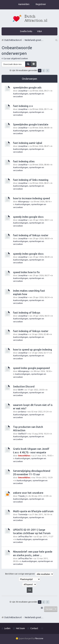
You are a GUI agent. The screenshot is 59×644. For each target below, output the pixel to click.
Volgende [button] (48, 71)
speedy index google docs (28, 217)
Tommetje (23, 514)
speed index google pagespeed (31, 368)
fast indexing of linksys (27, 313)
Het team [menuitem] (20, 628)
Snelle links (26, 31)
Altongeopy (24, 201)
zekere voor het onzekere (28, 493)
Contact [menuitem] (34, 628)
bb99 (20, 390)
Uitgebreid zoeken (34, 64)
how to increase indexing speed (31, 198)
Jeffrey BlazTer (25, 536)
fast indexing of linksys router (31, 235)
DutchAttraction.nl (13, 617)
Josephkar (23, 91)
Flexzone (39, 638)
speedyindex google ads (27, 88)
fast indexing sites (24, 161)
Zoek (28, 64)
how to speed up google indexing (32, 350)
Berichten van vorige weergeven (29, 574)
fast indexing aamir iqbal (28, 143)
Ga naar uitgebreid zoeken (16, 58)
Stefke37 (22, 434)
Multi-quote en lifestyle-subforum (33, 511)
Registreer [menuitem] (41, 4)
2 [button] (44, 71)
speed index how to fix (26, 272)
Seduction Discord (24, 386)
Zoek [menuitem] (56, 40)
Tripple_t (22, 496)
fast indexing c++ (23, 106)
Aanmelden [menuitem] (24, 4)
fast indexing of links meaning (31, 180)
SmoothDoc (24, 456)
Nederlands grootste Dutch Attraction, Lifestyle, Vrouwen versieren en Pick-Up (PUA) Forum (34, 617)
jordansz (22, 412)
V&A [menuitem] (39, 31)
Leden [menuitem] (7, 628)
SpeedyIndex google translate (31, 124)
